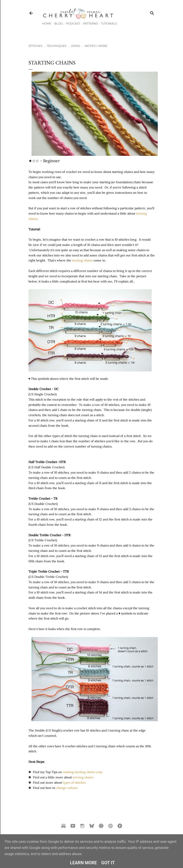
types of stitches (74, 783)
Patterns (91, 23)
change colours (67, 788)
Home (47, 23)
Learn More (83, 863)
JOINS (76, 46)
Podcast (73, 23)
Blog (59, 23)
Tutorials (109, 23)
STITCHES (35, 46)
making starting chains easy (83, 772)
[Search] (152, 12)
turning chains (82, 260)
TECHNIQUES (57, 46)
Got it (108, 863)
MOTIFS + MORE (96, 46)
